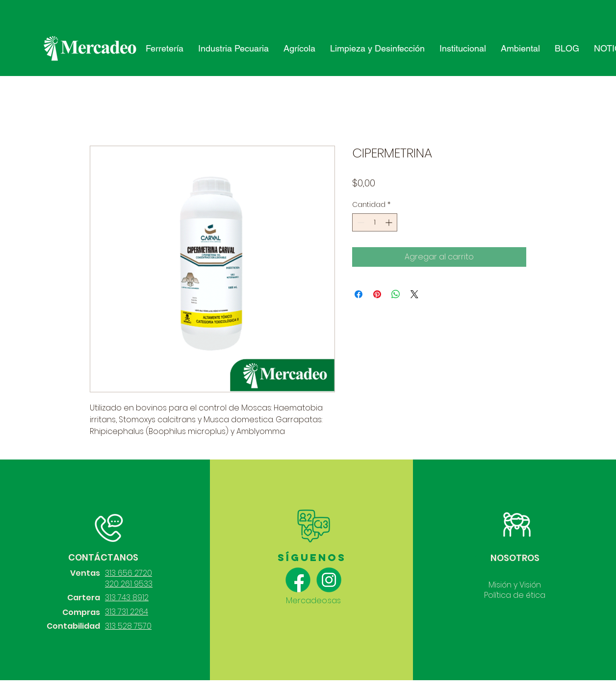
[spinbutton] (375, 222)
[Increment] (390, 222)
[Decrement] (360, 222)
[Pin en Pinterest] (377, 294)
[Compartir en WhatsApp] (396, 294)
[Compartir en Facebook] (359, 294)
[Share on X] (414, 294)
